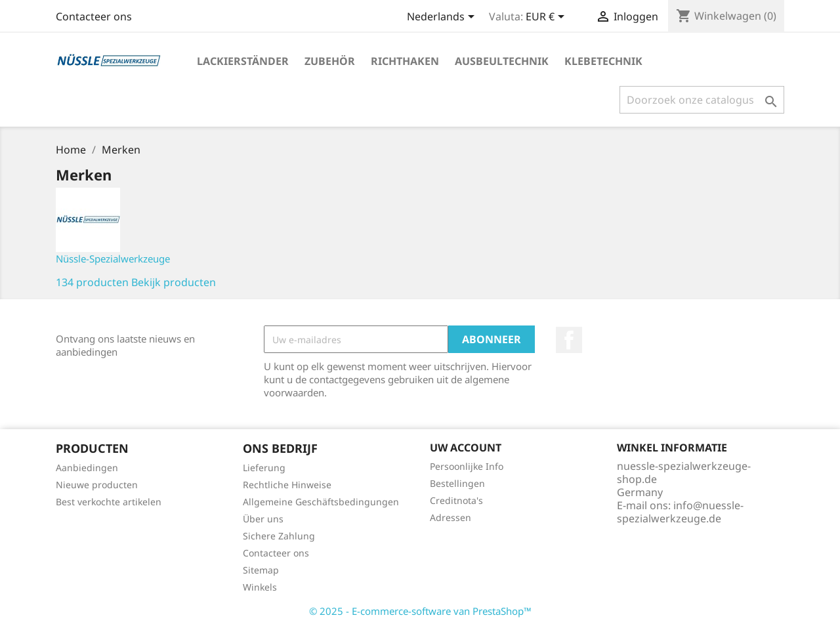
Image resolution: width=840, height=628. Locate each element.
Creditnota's (456, 500)
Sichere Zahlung (279, 536)
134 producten (92, 282)
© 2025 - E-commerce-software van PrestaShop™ (420, 611)
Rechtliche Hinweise (287, 485)
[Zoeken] (702, 100)
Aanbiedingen (87, 468)
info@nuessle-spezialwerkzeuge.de (680, 512)
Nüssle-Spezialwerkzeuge (113, 259)
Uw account (466, 448)
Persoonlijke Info (467, 466)
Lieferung (264, 468)
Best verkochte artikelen (109, 502)
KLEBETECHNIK (603, 61)
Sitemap (261, 570)
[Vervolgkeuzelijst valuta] (547, 18)
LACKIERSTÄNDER (243, 61)
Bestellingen (457, 483)
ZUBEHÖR (330, 61)
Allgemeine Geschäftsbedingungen (321, 502)
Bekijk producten (174, 282)
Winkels (260, 587)
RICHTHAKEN (405, 61)
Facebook (569, 340)
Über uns (263, 519)
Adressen (451, 517)
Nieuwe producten (97, 485)
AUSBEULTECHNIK (502, 61)
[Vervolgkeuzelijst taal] (443, 18)
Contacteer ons (94, 16)
